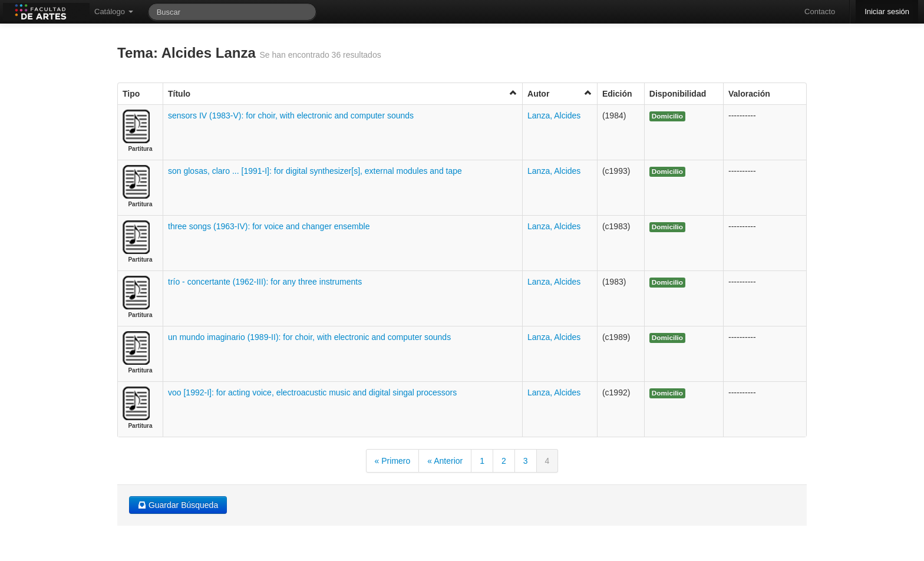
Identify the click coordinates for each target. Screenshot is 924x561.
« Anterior (445, 461)
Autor (560, 93)
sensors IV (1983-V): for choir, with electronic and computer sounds (291, 115)
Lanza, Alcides (554, 115)
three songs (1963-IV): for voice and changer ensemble (269, 226)
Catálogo (114, 11)
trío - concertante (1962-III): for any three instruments (265, 282)
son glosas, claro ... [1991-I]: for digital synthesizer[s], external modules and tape (315, 171)
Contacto (820, 11)
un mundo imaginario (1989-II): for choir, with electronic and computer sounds (309, 337)
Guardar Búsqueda (178, 505)
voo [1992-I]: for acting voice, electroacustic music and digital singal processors (312, 392)
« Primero (393, 461)
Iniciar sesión (887, 11)
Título (343, 93)
